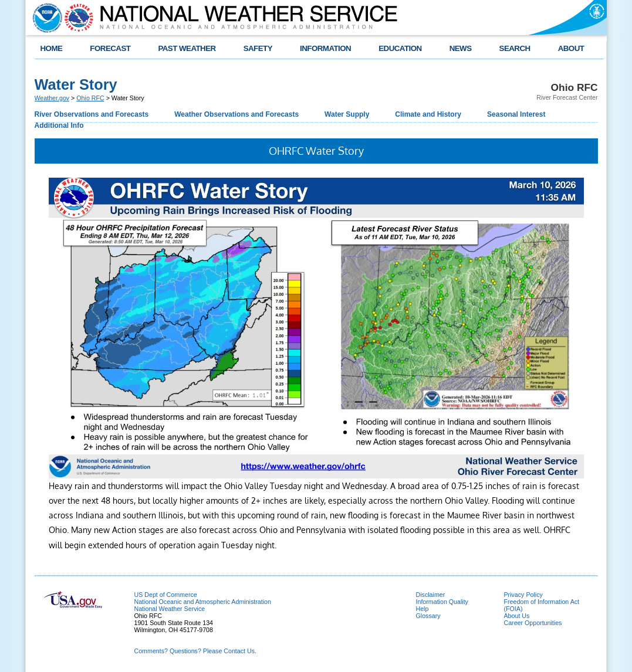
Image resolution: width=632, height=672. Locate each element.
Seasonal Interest (516, 114)
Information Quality (442, 602)
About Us (517, 616)
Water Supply (347, 114)
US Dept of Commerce (166, 595)
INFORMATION (325, 48)
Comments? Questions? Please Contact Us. (195, 651)
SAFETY (258, 48)
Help (423, 609)
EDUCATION (400, 48)
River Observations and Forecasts (92, 114)
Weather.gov (52, 98)
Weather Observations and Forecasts (236, 114)
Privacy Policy (523, 595)
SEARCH (515, 48)
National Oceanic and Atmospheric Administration (203, 602)
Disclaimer (431, 595)
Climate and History (428, 114)
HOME (52, 48)
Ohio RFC (90, 98)
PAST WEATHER (187, 48)
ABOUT (571, 48)
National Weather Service (170, 609)
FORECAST (110, 48)
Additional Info (59, 125)
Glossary (428, 616)
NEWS (461, 48)
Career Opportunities (533, 623)
